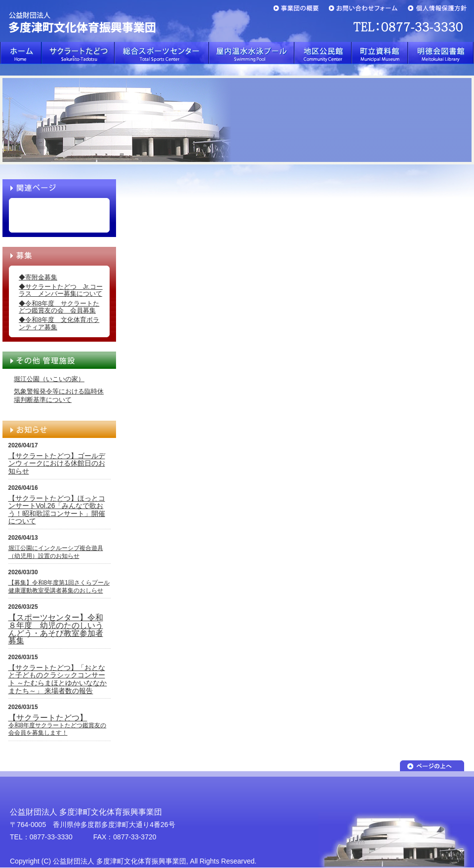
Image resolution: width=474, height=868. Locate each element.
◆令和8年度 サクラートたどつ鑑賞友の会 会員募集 (59, 307)
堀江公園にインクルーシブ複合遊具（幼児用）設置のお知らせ (56, 552)
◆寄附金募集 (38, 277)
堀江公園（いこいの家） (49, 379)
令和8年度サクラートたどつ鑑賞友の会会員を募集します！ (58, 726)
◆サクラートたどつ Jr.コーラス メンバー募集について (61, 290)
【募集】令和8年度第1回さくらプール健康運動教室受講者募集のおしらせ (59, 587)
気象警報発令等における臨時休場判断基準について (59, 395)
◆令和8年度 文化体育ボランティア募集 (59, 323)
